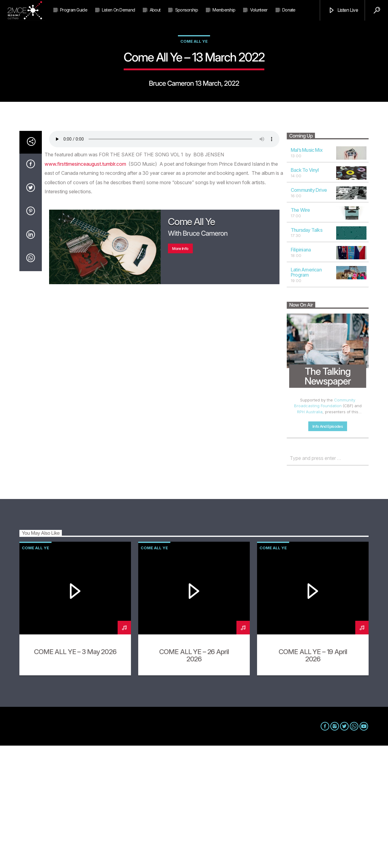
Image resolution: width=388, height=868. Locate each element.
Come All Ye (194, 102)
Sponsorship (187, 10)
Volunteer (259, 10)
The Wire (300, 332)
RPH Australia (310, 534)
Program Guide (74, 10)
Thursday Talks (306, 352)
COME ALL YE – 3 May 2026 (75, 774)
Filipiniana (301, 372)
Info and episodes (328, 549)
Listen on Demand (118, 10)
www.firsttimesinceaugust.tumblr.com (85, 286)
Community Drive (309, 312)
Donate (289, 10)
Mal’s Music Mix (307, 272)
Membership (224, 10)
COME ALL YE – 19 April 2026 (313, 778)
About (155, 10)
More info (180, 371)
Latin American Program (306, 395)
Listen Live (343, 10)
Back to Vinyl (305, 292)
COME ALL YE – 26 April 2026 (194, 778)
